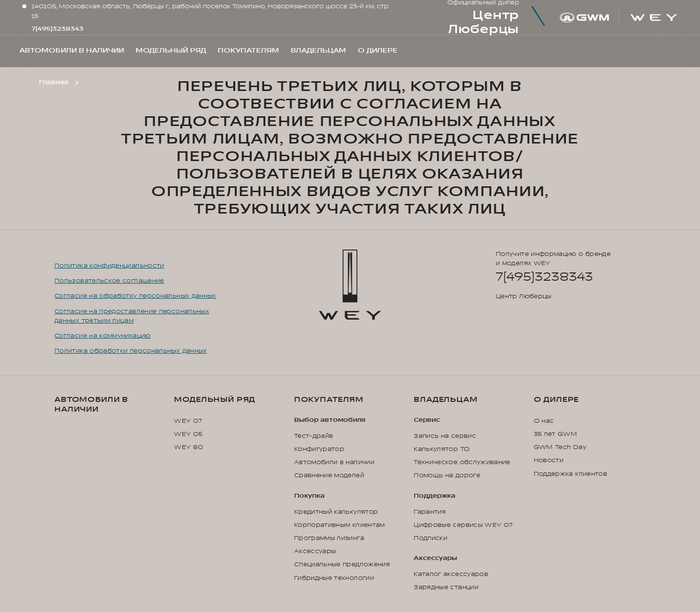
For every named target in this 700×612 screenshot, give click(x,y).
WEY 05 (188, 434)
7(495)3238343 (58, 29)
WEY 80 (189, 447)
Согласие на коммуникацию (103, 336)
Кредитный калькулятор (336, 512)
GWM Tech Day (560, 447)
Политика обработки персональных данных (131, 351)
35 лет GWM (556, 434)
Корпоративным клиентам (340, 525)
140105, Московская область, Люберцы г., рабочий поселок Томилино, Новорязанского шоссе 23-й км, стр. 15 (210, 11)
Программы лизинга (329, 538)
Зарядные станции (446, 587)
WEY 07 (188, 421)
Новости (549, 460)
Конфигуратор (319, 449)
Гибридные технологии (334, 578)
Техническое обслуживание (462, 462)
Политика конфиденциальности (109, 266)
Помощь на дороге (447, 475)
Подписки (430, 538)
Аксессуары (315, 551)
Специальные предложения (342, 564)
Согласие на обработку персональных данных (135, 296)
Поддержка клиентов (570, 474)
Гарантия (430, 512)
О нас (544, 421)
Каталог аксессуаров (451, 574)
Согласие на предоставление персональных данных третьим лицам (132, 316)
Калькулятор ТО (442, 449)
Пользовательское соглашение (109, 281)
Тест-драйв (314, 436)
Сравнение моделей (329, 475)
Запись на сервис (445, 436)
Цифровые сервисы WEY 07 (463, 525)
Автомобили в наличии (91, 405)
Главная (53, 82)
